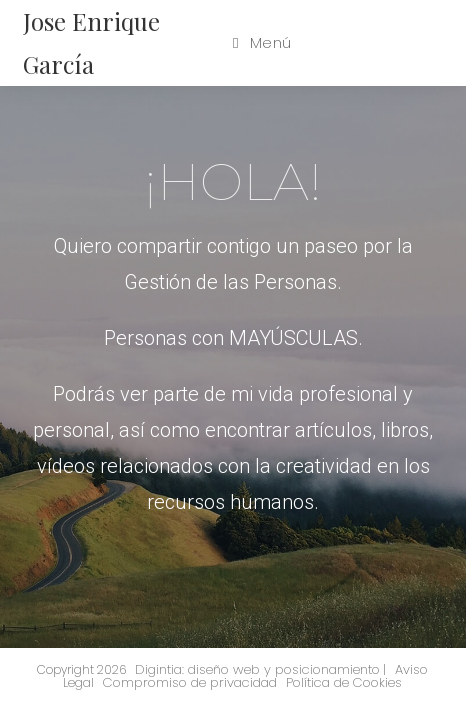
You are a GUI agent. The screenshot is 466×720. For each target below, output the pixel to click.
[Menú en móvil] (262, 43)
